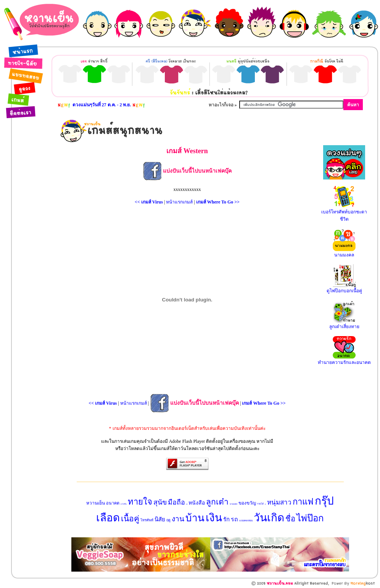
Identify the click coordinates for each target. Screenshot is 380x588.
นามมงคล (233, 504)
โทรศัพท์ (147, 520)
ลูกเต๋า (217, 502)
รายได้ (260, 504)
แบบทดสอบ (246, 521)
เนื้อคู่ (130, 519)
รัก (226, 519)
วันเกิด (269, 518)
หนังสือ (197, 503)
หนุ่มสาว (279, 502)
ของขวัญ (247, 503)
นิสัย (160, 519)
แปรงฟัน (124, 504)
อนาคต (113, 503)
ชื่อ (290, 519)
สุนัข (160, 502)
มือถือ (176, 502)
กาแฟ (303, 502)
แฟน (187, 504)
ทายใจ (140, 502)
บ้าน (195, 518)
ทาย (265, 504)
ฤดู (168, 520)
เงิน (214, 518)
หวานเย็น (96, 503)
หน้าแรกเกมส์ (179, 202)
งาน (178, 519)
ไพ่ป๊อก (310, 518)
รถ (234, 519)
